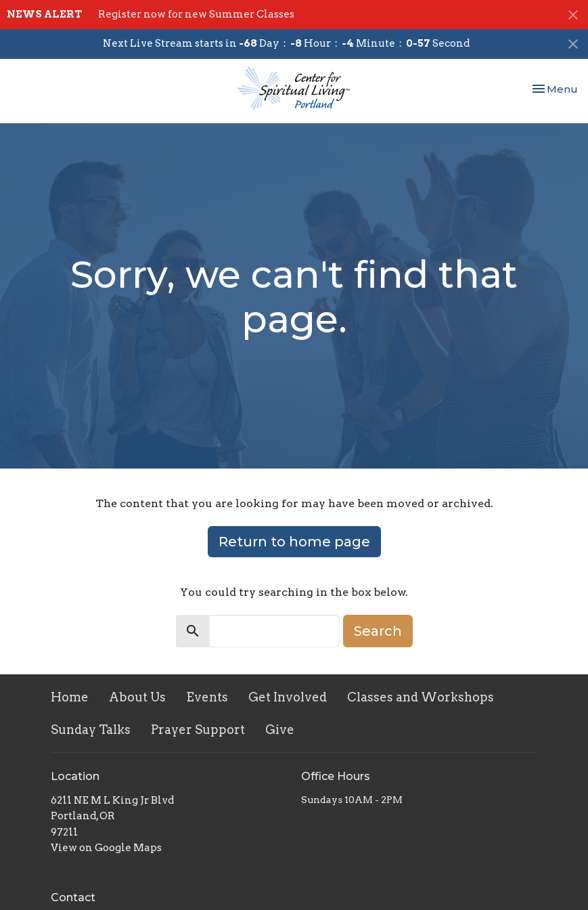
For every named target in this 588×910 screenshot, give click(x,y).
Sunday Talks (91, 730)
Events (207, 697)
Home (70, 697)
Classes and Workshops (421, 697)
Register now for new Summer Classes (196, 14)
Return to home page (294, 542)
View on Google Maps (106, 848)
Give (280, 730)
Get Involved (288, 697)
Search (378, 631)
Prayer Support (198, 730)
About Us (137, 697)
